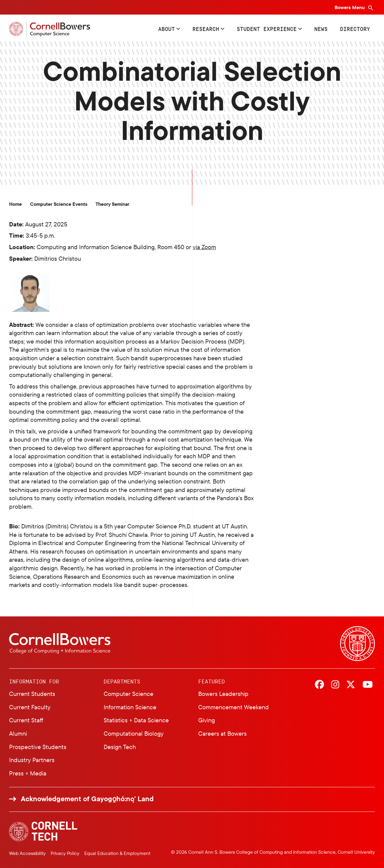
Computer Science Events (59, 204)
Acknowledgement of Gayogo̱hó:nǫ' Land (87, 799)
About (167, 29)
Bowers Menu (350, 7)
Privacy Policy (65, 853)
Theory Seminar (112, 204)
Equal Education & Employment (117, 853)
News (321, 29)
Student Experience (267, 29)
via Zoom (204, 247)
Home (15, 204)
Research (206, 29)
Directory (355, 29)
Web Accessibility (27, 853)
